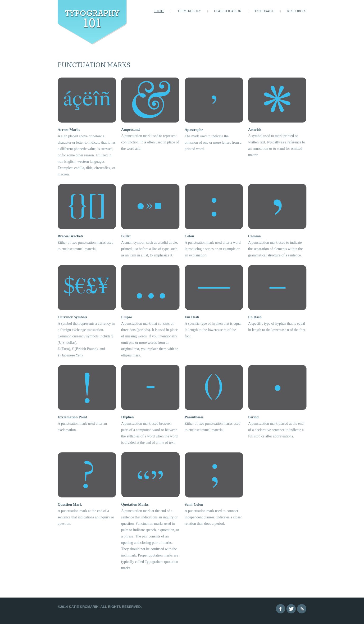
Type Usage (264, 11)
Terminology (189, 11)
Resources (297, 11)
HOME (159, 11)
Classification (228, 11)
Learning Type (92, 22)
